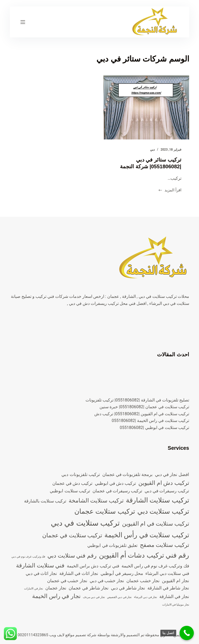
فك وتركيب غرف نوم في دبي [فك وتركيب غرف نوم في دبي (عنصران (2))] (28, 557)
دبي (152, 150)
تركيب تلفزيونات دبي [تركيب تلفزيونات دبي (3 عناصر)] (81, 474)
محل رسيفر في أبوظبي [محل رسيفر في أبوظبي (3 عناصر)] (122, 573)
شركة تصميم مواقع (81, 635)
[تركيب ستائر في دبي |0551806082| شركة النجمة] (146, 107)
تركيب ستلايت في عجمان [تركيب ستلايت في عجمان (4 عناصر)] (72, 535)
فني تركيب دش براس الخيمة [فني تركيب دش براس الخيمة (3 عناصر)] (93, 566)
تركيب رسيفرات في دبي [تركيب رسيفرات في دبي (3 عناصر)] (167, 491)
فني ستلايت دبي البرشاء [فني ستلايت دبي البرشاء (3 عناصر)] (167, 573)
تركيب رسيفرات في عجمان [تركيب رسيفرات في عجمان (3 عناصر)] (117, 491)
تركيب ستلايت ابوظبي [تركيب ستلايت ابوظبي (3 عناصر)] (70, 491)
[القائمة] (23, 22)
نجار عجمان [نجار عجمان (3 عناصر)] (56, 588)
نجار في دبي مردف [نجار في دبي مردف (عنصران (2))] (94, 597)
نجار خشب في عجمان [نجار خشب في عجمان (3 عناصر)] (67, 581)
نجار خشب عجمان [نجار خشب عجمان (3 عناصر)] (143, 581)
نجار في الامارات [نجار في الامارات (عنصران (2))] (34, 589)
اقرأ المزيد (170, 191)
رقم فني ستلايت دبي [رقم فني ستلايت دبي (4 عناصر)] (72, 556)
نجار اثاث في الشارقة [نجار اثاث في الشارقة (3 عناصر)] (79, 573)
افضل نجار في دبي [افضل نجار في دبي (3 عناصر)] (172, 474)
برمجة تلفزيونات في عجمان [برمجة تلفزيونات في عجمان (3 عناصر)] (127, 474)
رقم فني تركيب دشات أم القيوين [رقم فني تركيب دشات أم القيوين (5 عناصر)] (144, 555)
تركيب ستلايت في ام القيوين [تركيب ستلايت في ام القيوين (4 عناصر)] (156, 524)
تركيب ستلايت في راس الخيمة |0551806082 (150, 421)
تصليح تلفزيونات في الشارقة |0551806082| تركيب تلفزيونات (137, 400)
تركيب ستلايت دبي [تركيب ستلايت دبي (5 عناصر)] (163, 511)
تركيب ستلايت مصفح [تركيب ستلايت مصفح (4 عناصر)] (165, 545)
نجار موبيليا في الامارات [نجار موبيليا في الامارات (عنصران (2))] (176, 605)
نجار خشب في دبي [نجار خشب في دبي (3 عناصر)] (107, 581)
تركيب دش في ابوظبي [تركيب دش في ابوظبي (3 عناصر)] (115, 483)
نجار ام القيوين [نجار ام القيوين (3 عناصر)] (175, 581)
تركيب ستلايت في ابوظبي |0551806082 (154, 428)
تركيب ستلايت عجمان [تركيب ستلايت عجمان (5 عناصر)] (105, 511)
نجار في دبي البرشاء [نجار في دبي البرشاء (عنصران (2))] (145, 597)
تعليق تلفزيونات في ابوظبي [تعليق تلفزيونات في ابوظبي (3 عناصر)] (112, 545)
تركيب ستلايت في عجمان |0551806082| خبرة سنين (144, 407)
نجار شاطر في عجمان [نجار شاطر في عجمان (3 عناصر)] (88, 588)
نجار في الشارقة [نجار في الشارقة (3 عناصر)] (174, 596)
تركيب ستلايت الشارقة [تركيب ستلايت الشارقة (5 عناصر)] (158, 500)
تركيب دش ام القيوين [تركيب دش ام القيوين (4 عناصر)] (164, 483)
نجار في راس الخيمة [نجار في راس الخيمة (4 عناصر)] (56, 596)
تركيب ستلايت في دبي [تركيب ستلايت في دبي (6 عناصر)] (85, 523)
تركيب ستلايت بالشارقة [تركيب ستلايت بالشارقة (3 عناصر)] (45, 501)
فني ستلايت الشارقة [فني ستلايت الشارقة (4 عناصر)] (40, 565)
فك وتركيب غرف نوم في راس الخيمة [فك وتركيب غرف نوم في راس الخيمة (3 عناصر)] (155, 566)
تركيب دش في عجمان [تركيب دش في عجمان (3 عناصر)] (72, 483)
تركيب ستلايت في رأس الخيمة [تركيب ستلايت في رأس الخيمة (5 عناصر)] (147, 535)
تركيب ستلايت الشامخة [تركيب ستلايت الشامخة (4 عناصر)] (96, 501)
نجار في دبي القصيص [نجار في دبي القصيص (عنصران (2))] (119, 597)
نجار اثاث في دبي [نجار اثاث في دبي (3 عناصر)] (41, 573)
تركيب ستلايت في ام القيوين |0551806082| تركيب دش (142, 414)
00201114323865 (33, 635)
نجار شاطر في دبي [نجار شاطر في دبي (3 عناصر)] (128, 588)
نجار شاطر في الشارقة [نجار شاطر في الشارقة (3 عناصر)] (168, 588)
